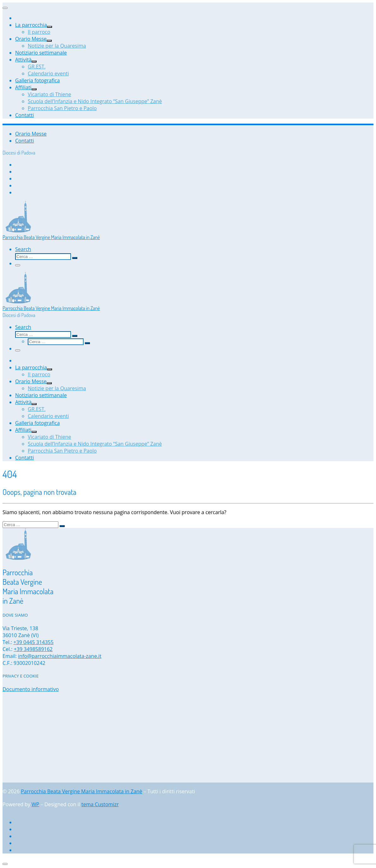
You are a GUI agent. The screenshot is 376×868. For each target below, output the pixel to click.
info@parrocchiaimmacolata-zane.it (60, 656)
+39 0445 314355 (33, 642)
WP (35, 804)
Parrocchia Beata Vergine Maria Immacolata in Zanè (82, 791)
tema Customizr (100, 804)
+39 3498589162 (33, 649)
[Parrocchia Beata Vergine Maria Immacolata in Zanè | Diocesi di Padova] (18, 231)
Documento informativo (31, 689)
